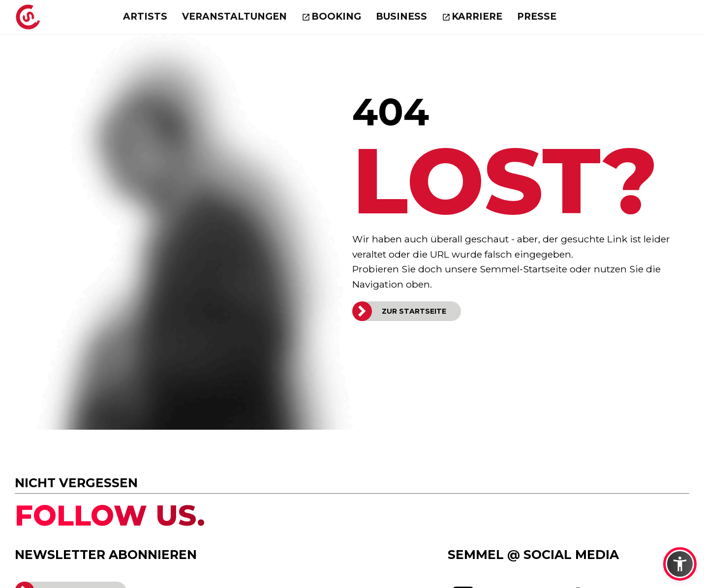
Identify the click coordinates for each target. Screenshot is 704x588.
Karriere (477, 16)
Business (401, 16)
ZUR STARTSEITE (414, 311)
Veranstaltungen (234, 16)
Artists (145, 16)
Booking (336, 16)
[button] (680, 564)
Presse (537, 16)
